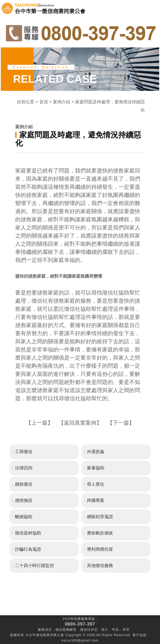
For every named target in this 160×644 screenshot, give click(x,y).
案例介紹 (62, 102)
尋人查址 (96, 484)
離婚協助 (24, 517)
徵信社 (85, 630)
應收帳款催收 (100, 533)
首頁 (44, 102)
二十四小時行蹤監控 (34, 565)
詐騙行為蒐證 (28, 549)
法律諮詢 (24, 468)
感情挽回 (24, 500)
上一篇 (39, 423)
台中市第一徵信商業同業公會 (50, 8)
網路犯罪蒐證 (100, 517)
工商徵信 (24, 452)
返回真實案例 (80, 423)
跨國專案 (96, 500)
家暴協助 (96, 468)
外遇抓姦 (96, 452)
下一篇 (121, 423)
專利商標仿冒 (100, 549)
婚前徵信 (24, 484)
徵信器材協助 (28, 533)
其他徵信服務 (100, 565)
